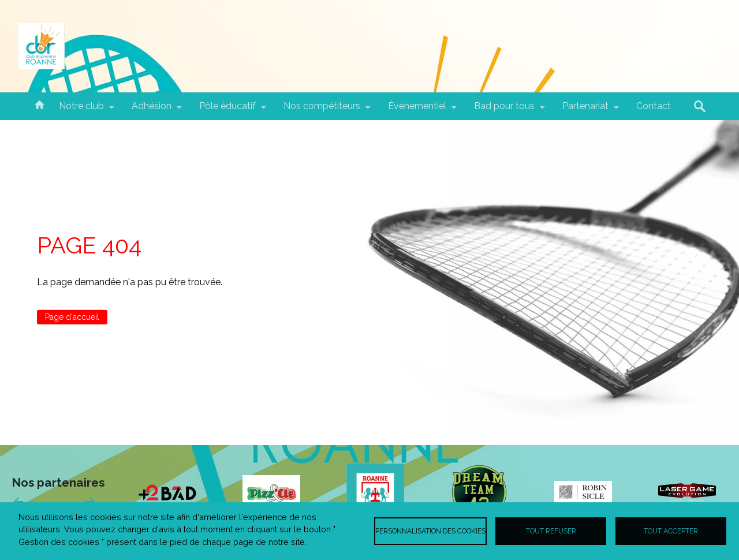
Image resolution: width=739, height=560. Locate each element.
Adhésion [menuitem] (152, 110)
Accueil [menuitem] (39, 104)
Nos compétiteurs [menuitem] (322, 110)
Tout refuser (551, 531)
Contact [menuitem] (654, 106)
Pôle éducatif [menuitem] (227, 110)
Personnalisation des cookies (430, 531)
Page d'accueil (72, 317)
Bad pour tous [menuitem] (504, 110)
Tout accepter (671, 531)
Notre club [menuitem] (81, 110)
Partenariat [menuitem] (585, 110)
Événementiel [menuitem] (417, 110)
